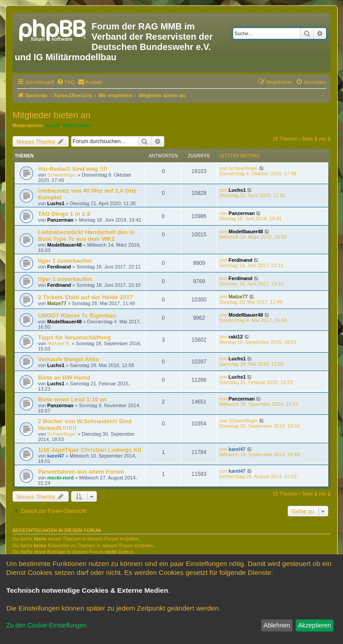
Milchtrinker (77, 125)
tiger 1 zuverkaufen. (66, 261)
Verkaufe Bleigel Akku (69, 359)
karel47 (56, 456)
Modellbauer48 (65, 245)
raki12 (236, 337)
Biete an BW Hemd (64, 378)
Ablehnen (277, 625)
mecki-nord (61, 478)
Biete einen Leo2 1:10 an (72, 399)
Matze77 (57, 303)
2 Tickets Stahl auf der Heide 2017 (85, 297)
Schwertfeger (62, 175)
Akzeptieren (314, 625)
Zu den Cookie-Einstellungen (46, 625)
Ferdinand (59, 267)
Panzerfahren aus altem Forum (81, 472)
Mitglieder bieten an (52, 115)
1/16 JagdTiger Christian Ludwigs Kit (90, 450)
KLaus (53, 125)
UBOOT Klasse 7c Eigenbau (77, 316)
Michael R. (59, 343)
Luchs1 (56, 203)
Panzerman (61, 220)
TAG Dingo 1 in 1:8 (64, 214)
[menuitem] (66, 82)
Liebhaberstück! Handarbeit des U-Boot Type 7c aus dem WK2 (87, 235)
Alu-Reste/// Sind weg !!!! (73, 169)
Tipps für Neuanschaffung (74, 337)
